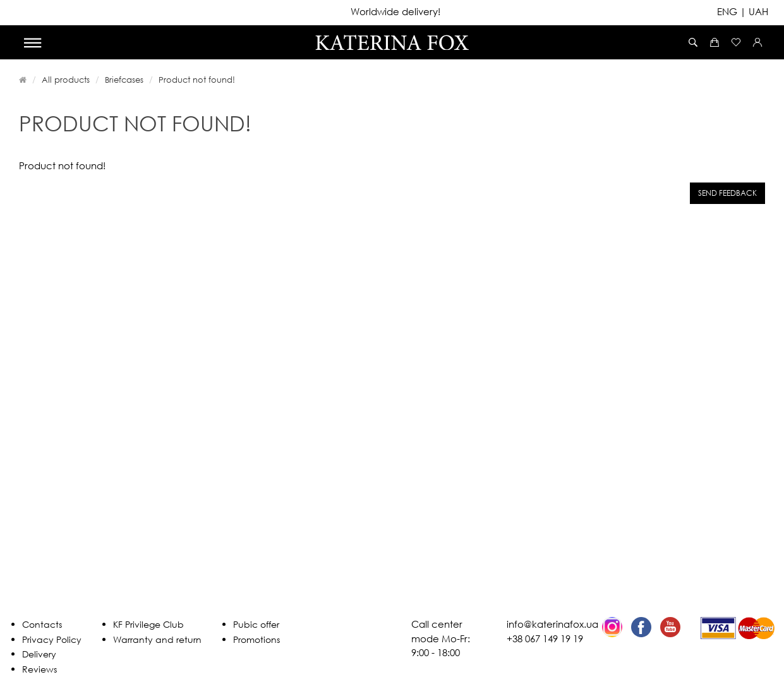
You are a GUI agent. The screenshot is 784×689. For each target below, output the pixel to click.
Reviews (39, 669)
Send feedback (727, 193)
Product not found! (197, 80)
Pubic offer (256, 624)
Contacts (42, 624)
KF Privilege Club (148, 624)
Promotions (256, 639)
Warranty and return (157, 639)
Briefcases (124, 80)
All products (66, 80)
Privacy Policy (52, 639)
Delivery (39, 654)
